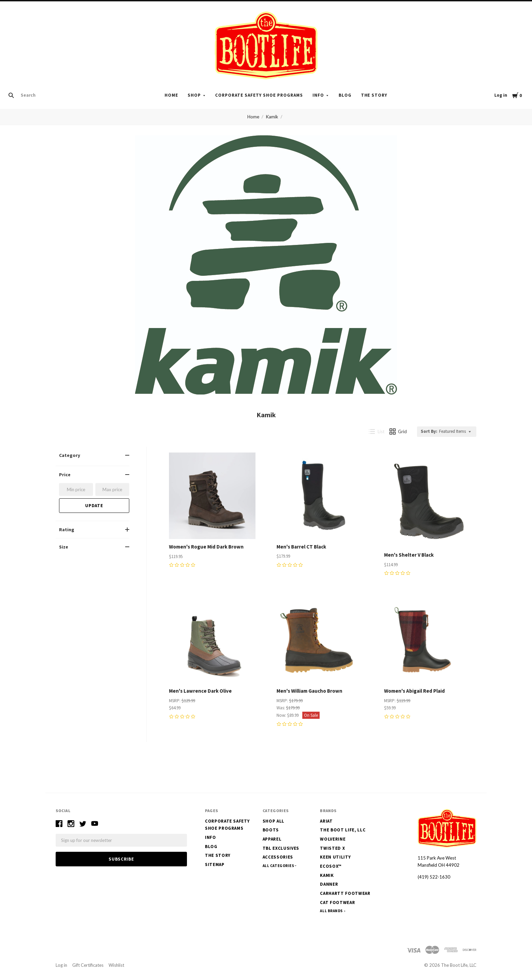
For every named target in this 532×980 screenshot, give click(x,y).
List (377, 431)
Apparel (272, 839)
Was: (281, 708)
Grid (398, 431)
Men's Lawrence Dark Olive (200, 691)
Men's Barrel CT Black (301, 547)
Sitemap (215, 864)
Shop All (273, 821)
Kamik (272, 117)
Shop (194, 95)
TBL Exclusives (281, 848)
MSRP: (175, 701)
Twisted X (332, 848)
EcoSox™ (331, 866)
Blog (345, 95)
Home (171, 95)
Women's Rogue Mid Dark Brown (206, 547)
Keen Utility (335, 857)
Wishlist (116, 965)
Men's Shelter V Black (409, 555)
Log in (501, 95)
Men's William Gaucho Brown (309, 691)
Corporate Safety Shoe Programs (259, 95)
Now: (282, 715)
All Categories (279, 866)
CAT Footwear (337, 902)
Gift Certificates (88, 965)
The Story (374, 95)
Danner (329, 884)
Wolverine (333, 839)
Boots (271, 830)
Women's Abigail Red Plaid (414, 691)
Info (318, 95)
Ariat (326, 821)
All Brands (331, 911)
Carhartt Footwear (345, 893)
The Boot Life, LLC (343, 830)
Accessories (278, 857)
